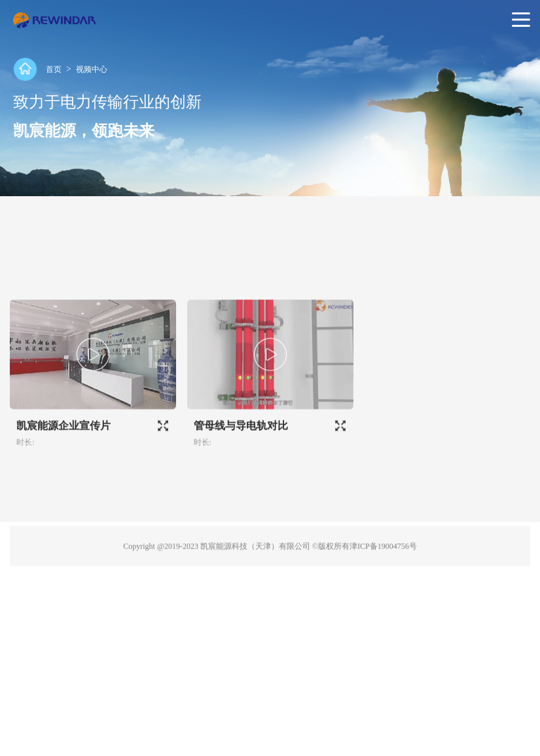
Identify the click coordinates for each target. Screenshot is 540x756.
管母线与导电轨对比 (241, 443)
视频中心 (92, 69)
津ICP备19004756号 (383, 564)
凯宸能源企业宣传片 (63, 443)
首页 (54, 69)
